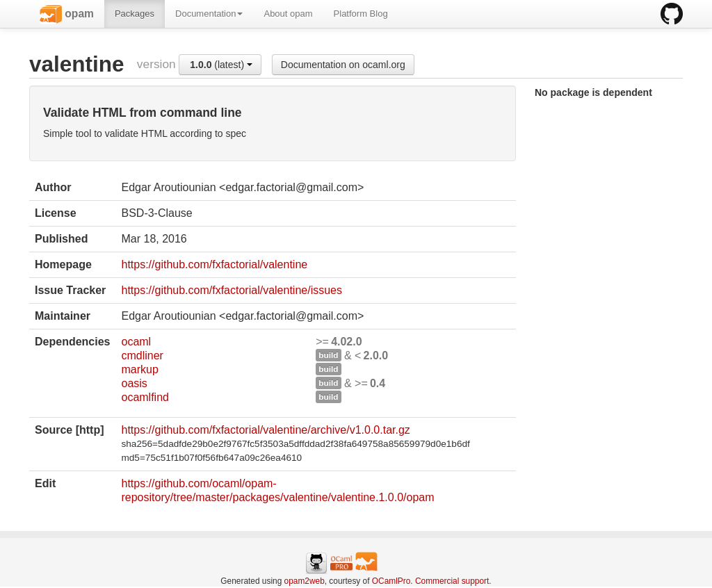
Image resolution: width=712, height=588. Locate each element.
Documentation (209, 14)
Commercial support (452, 581)
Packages (135, 14)
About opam (288, 14)
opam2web (305, 581)
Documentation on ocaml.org (343, 65)
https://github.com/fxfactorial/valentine (214, 264)
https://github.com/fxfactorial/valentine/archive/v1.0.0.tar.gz (265, 430)
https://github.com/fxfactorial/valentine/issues (232, 290)
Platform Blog (361, 14)
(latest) (221, 65)
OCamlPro (391, 581)
